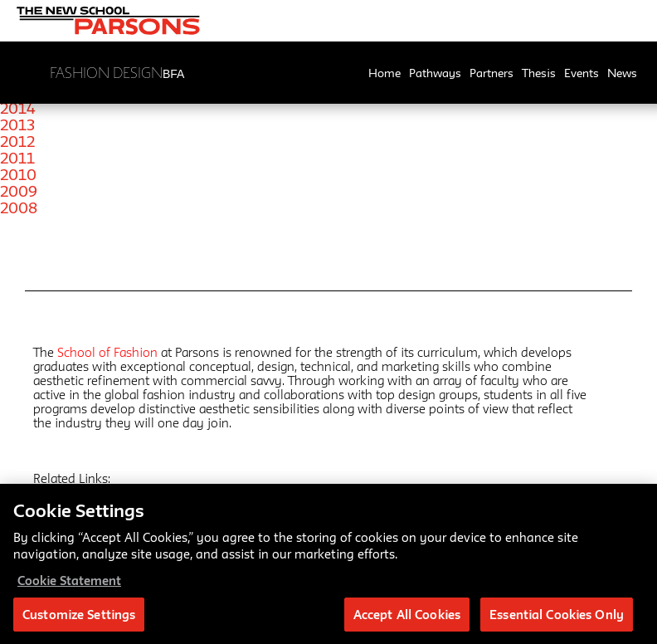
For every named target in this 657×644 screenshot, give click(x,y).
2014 (18, 108)
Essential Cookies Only (557, 623)
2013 (17, 124)
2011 (17, 158)
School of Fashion (107, 352)
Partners (492, 73)
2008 (19, 207)
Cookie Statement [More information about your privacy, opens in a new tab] (69, 589)
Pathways (435, 73)
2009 (19, 191)
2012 (17, 141)
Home (384, 73)
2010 (18, 174)
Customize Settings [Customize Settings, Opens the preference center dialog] (79, 623)
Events (582, 73)
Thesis (539, 73)
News (622, 73)
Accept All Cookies (407, 623)
